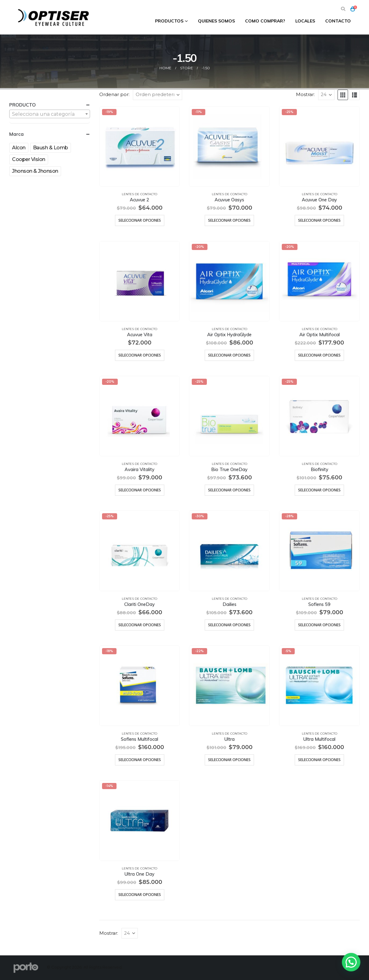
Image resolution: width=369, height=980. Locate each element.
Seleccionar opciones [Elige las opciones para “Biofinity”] (319, 490)
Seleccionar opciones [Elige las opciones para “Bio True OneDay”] (229, 490)
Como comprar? (265, 21)
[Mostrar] (326, 95)
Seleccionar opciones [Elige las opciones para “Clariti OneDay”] (140, 625)
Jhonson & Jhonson (35, 171)
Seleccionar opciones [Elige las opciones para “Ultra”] (229, 760)
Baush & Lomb (51, 148)
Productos (169, 21)
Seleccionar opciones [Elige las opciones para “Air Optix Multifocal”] (319, 355)
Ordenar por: (114, 95)
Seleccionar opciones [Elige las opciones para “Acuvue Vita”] (140, 355)
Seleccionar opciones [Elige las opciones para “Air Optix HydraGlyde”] (229, 355)
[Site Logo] (54, 17)
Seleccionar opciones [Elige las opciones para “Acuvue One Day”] (319, 220)
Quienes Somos (216, 21)
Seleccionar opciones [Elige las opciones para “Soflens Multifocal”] (140, 760)
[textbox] (50, 114)
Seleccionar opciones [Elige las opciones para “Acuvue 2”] (140, 220)
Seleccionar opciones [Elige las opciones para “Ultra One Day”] (140, 895)
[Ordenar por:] (158, 95)
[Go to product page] (140, 147)
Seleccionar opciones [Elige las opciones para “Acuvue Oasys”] (229, 220)
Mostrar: (305, 95)
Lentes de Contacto (139, 194)
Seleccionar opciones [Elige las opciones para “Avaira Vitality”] (140, 490)
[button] (343, 9)
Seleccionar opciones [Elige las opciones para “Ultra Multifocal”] (319, 760)
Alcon (19, 148)
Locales (305, 21)
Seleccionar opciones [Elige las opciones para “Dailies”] (229, 625)
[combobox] (50, 114)
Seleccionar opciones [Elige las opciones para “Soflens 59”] (319, 625)
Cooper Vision (29, 159)
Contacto (338, 21)
